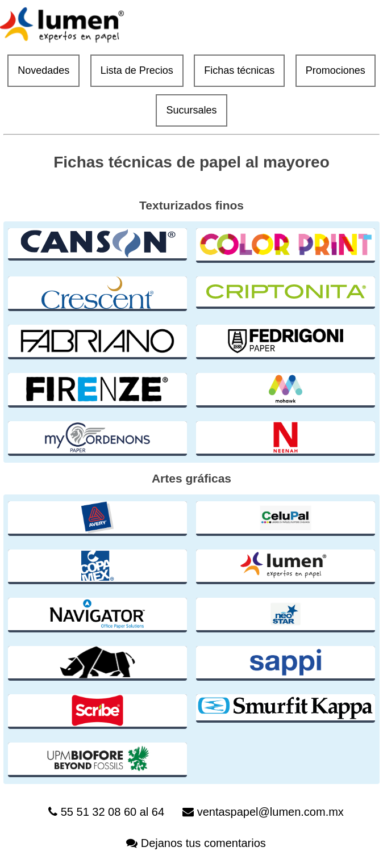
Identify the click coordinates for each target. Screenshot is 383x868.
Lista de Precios (137, 70)
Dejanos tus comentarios (203, 843)
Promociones (336, 70)
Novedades (43, 70)
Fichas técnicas (239, 70)
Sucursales (191, 110)
